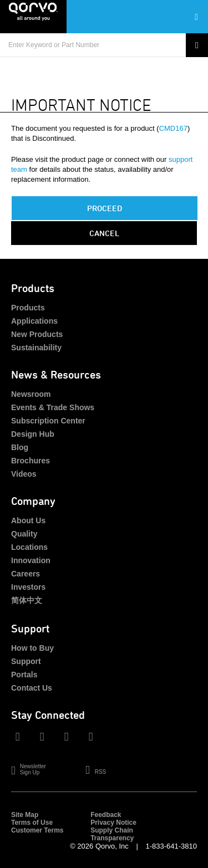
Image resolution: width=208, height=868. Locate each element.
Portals (24, 675)
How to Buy (32, 648)
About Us (28, 520)
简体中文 (27, 600)
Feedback (106, 815)
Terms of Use (32, 823)
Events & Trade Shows (53, 407)
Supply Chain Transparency (112, 834)
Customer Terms (37, 830)
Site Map (25, 815)
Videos (24, 474)
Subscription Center (48, 421)
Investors (28, 587)
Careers (26, 574)
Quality (24, 534)
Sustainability (36, 348)
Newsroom (31, 394)
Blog (20, 447)
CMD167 (173, 128)
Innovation (31, 560)
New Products (37, 334)
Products (28, 308)
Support (26, 661)
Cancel (104, 233)
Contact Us (32, 688)
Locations (29, 547)
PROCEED (105, 208)
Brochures (31, 461)
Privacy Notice (113, 823)
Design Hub (33, 434)
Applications (34, 321)
